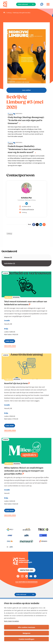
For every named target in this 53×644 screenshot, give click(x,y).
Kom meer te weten (12, 621)
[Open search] (42, 4)
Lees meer (10, 341)
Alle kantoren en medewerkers (27, 582)
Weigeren (26, 633)
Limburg (9, 234)
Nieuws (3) (8, 257)
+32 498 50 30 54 (25, 206)
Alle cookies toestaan (26, 627)
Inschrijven (10, 346)
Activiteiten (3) (10, 263)
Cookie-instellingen (26, 639)
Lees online (27, 90)
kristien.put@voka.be (27, 209)
